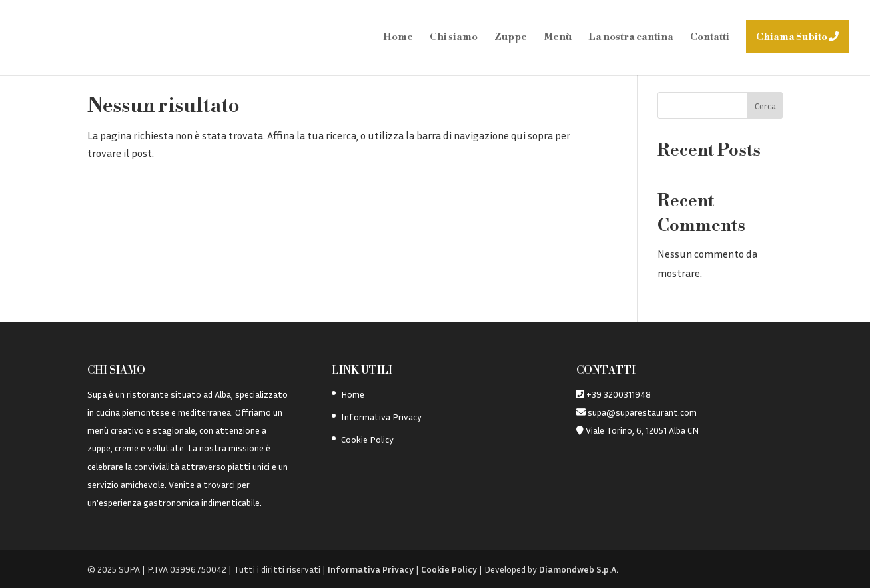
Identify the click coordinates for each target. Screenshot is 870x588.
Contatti (710, 38)
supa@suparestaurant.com (641, 412)
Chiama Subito (797, 37)
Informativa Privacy (381, 417)
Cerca (765, 106)
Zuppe (511, 38)
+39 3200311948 (619, 394)
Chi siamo (454, 38)
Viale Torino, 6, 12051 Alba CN (643, 430)
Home (398, 38)
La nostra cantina (631, 38)
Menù (558, 38)
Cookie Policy (367, 439)
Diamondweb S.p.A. (579, 569)
